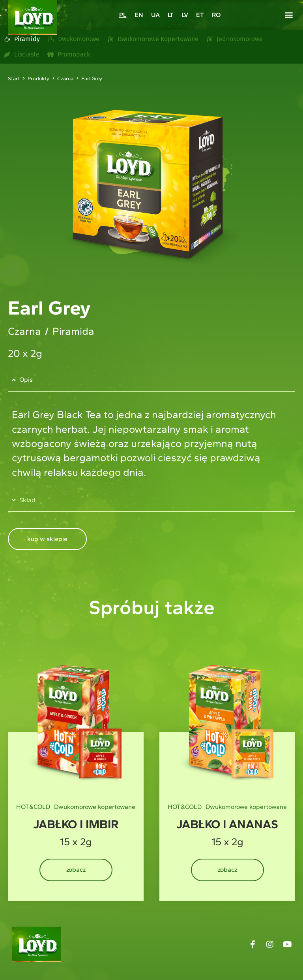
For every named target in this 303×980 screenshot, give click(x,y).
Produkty (38, 78)
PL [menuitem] (123, 15)
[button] (289, 14)
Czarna (65, 78)
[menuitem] (123, 15)
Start (14, 78)
